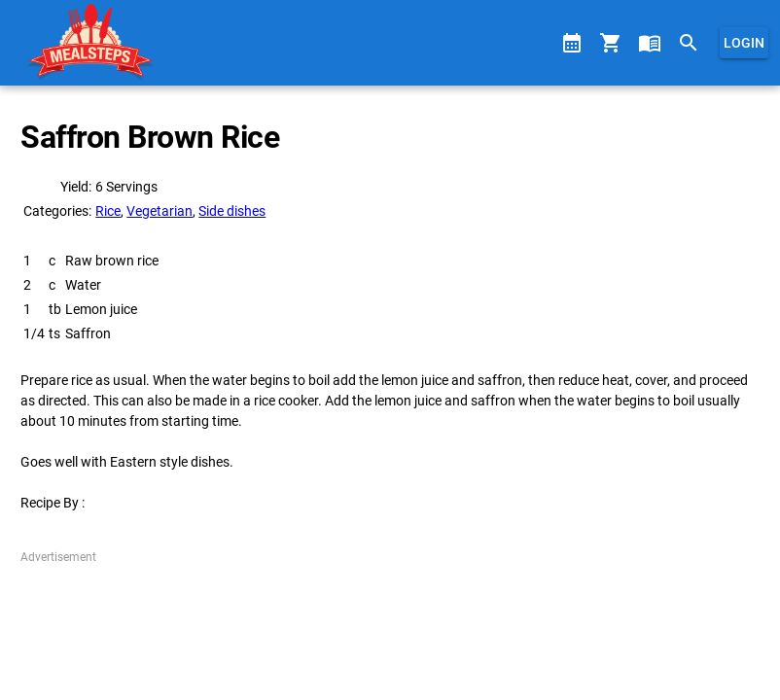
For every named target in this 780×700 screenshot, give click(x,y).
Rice (108, 211)
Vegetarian (160, 211)
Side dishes (232, 211)
